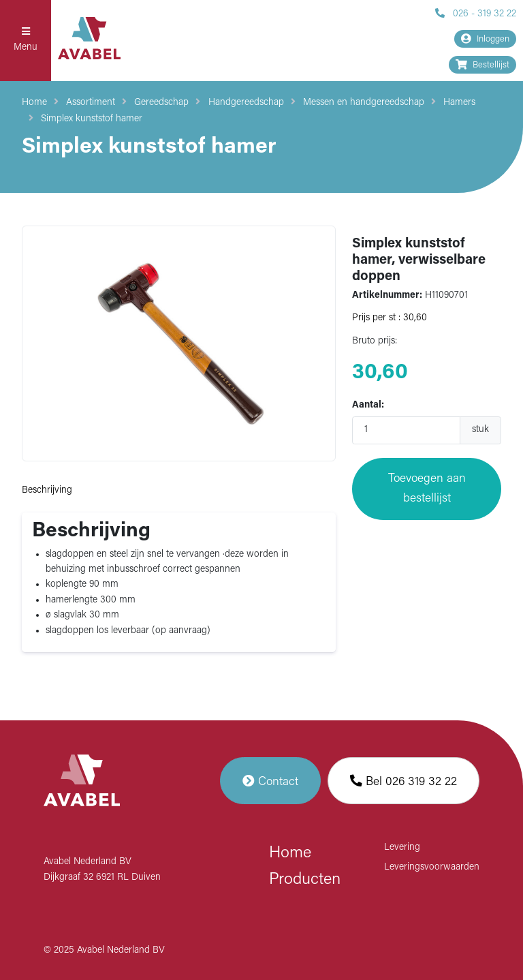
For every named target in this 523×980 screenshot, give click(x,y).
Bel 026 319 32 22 (403, 781)
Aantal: (368, 405)
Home (34, 103)
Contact (270, 781)
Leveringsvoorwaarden (432, 867)
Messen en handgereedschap (364, 103)
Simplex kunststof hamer (92, 119)
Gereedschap (161, 103)
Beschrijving (47, 490)
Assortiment (91, 103)
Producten (305, 880)
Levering (402, 847)
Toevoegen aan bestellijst (427, 488)
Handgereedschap (246, 103)
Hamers (459, 103)
